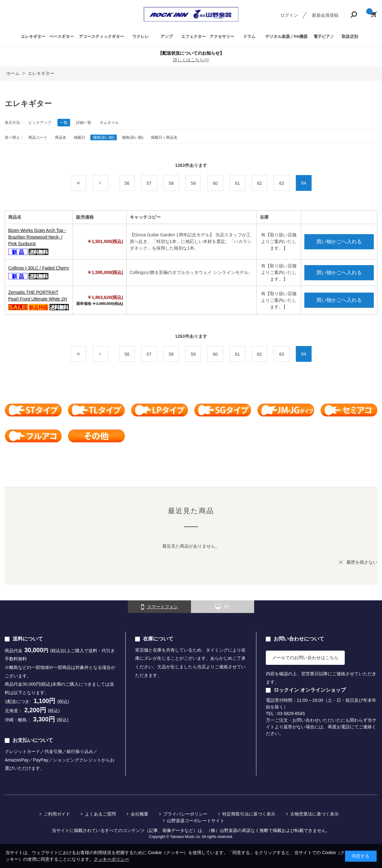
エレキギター (33, 36)
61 (237, 183)
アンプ (167, 36)
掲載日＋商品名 (164, 137)
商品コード (38, 137)
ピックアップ (40, 123)
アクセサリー (222, 36)
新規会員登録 (325, 15)
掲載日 (80, 137)
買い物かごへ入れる (339, 242)
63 (282, 183)
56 (127, 183)
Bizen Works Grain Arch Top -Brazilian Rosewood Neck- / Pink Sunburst (37, 237)
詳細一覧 (84, 123)
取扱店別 (350, 36)
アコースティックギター (101, 36)
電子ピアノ (324, 36)
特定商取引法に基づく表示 (249, 814)
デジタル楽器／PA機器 (286, 36)
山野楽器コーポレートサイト (196, 821)
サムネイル (109, 123)
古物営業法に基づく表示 (314, 814)
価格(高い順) (133, 137)
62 (260, 183)
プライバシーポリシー (185, 814)
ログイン (289, 15)
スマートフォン (160, 607)
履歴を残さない (362, 562)
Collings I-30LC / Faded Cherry (39, 268)
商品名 (61, 137)
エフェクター (194, 36)
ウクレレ (140, 36)
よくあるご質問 (100, 814)
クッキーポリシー (111, 859)
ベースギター (62, 36)
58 (171, 183)
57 (149, 183)
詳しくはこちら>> (191, 60)
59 (193, 183)
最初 (86, 183)
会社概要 (140, 814)
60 (215, 183)
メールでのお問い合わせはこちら (305, 658)
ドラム (249, 36)
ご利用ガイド (57, 814)
